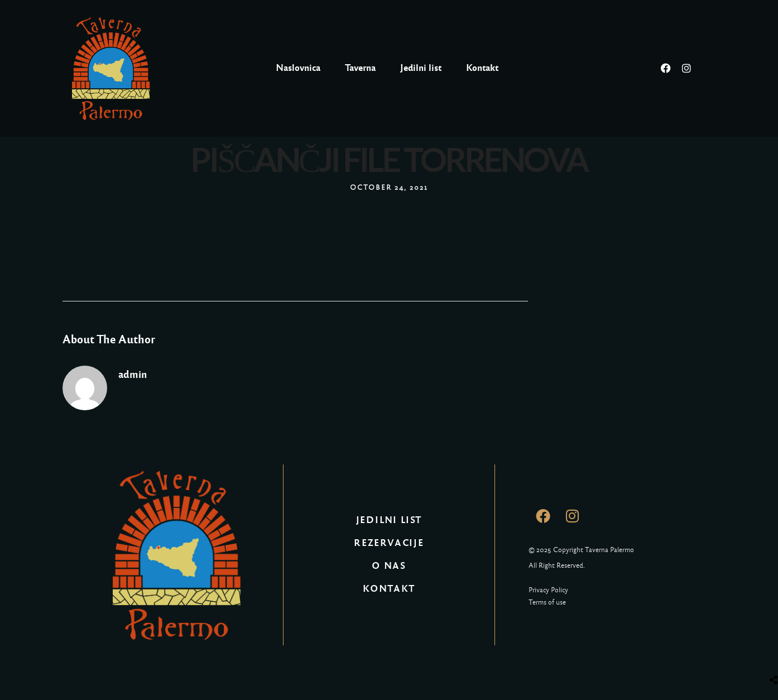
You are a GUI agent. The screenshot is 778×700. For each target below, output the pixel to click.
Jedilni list (421, 68)
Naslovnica (298, 68)
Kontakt (482, 68)
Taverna (360, 68)
